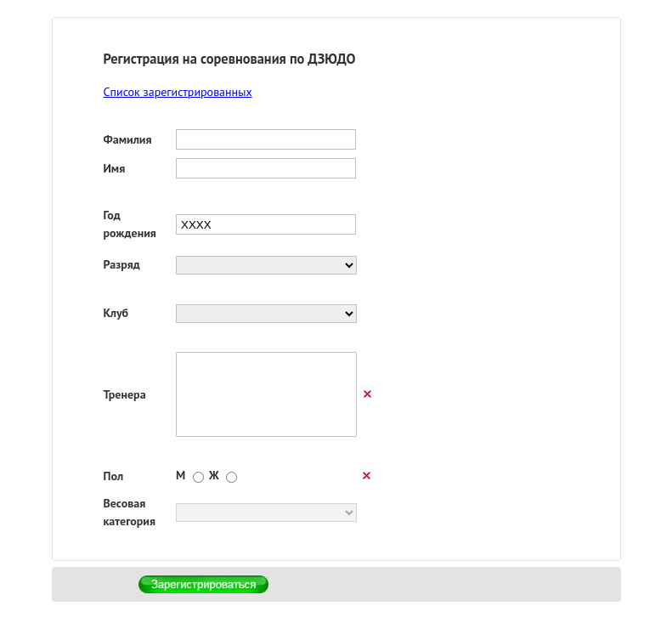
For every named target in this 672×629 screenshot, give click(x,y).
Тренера (125, 394)
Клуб (116, 313)
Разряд (122, 264)
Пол (114, 476)
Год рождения (130, 224)
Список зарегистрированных (178, 92)
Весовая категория (130, 512)
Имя (115, 168)
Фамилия (128, 139)
